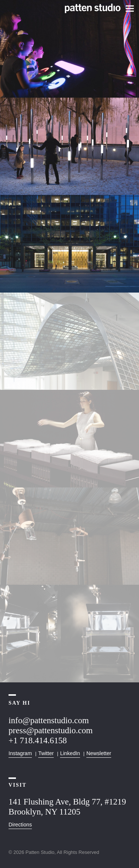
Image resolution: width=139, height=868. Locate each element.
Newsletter (99, 753)
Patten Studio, (41, 852)
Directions (20, 825)
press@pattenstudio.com (51, 730)
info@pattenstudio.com (49, 720)
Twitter (46, 753)
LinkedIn (70, 753)
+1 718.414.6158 (38, 740)
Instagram (20, 753)
